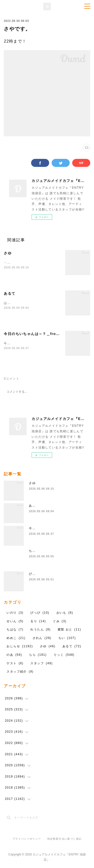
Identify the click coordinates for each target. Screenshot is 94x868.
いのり (15, 613)
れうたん (40, 630)
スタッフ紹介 (20, 672)
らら (38, 655)
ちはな (34, 551)
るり (38, 621)
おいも (65, 613)
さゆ (8, 253)
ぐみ (60, 621)
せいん (15, 621)
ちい (67, 638)
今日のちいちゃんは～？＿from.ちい (36, 334)
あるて (10, 293)
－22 (8, 263)
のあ (14, 655)
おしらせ (20, 647)
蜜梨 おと (69, 630)
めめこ (16, 638)
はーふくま (12, 303)
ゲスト (15, 664)
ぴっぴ (34, 574)
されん (42, 638)
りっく (64, 655)
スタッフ (41, 664)
